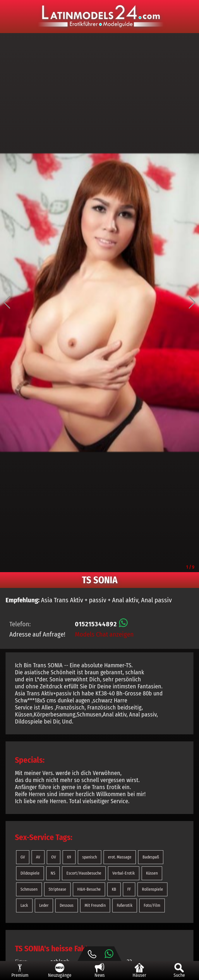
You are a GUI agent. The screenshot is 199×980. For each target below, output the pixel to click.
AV (38, 857)
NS (53, 873)
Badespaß (151, 857)
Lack (24, 905)
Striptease (57, 889)
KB (114, 889)
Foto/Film (152, 905)
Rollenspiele (152, 889)
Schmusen (29, 889)
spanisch (90, 857)
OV (54, 857)
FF (129, 889)
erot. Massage (120, 857)
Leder (44, 905)
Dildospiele (30, 873)
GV (23, 857)
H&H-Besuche (89, 889)
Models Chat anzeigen (104, 634)
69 (69, 857)
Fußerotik (125, 905)
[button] (7, 302)
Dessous (67, 905)
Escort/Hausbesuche (84, 873)
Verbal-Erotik (124, 873)
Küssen (152, 873)
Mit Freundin (95, 905)
